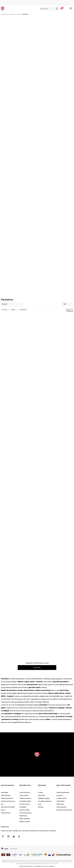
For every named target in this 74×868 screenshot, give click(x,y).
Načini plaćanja (6, 795)
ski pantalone (32, 684)
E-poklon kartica (62, 798)
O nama (40, 792)
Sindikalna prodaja (44, 798)
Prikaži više (37, 667)
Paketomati (60, 804)
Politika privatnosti (25, 798)
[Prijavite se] (61, 9)
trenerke (39, 681)
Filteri (68, 304)
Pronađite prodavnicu (45, 801)
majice (27, 681)
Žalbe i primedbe (25, 818)
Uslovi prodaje (24, 795)
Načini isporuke (6, 813)
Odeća (19, 14)
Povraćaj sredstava (25, 813)
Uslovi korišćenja (25, 792)
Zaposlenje (41, 795)
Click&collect (60, 801)
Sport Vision (5, 14)
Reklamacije (23, 816)
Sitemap (41, 807)
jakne (32, 681)
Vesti (40, 804)
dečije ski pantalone (43, 690)
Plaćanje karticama (7, 798)
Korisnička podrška (25, 801)
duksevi (21, 681)
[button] (49, 9)
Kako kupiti (4, 792)
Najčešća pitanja (25, 821)
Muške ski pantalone (9, 690)
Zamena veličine (25, 810)
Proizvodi (13, 14)
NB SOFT (41, 866)
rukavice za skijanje (57, 708)
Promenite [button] (14, 849)
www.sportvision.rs (29, 866)
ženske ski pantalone (26, 690)
